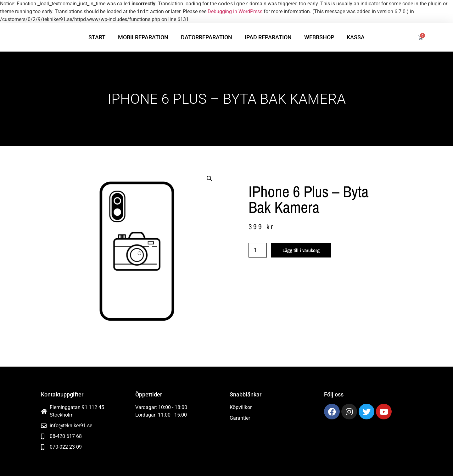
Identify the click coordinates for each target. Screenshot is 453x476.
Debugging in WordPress (235, 12)
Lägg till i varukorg (301, 250)
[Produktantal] (258, 250)
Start (97, 37)
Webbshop (319, 37)
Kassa (356, 37)
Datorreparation (207, 37)
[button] (210, 179)
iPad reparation (268, 37)
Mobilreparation (143, 37)
